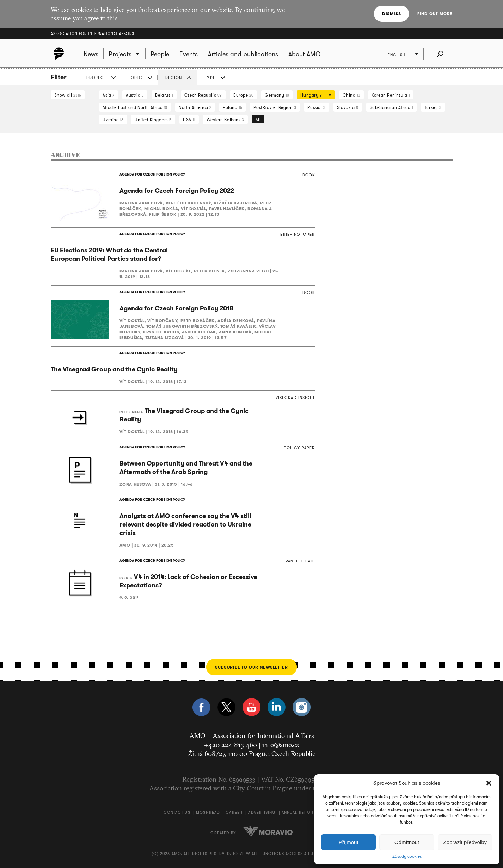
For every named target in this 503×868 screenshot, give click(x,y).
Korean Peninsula (391, 95)
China (351, 95)
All (258, 120)
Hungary (314, 96)
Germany (277, 95)
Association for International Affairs (93, 34)
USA (189, 120)
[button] (489, 783)
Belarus (164, 95)
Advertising (262, 812)
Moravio (268, 831)
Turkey (433, 107)
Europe (243, 95)
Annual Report (299, 812)
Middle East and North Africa (135, 107)
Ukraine (113, 120)
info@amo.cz (281, 745)
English (397, 55)
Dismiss (391, 14)
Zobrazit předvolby (465, 842)
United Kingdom (153, 120)
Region (174, 78)
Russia (316, 107)
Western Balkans (225, 120)
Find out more (435, 14)
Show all (68, 95)
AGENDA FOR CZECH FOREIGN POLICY (152, 174)
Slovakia (348, 107)
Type (210, 78)
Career (234, 812)
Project (96, 78)
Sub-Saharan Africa (391, 107)
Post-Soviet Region (275, 107)
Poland (232, 107)
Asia (109, 95)
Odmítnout (407, 842)
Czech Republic (203, 95)
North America (195, 107)
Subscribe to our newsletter (251, 667)
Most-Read (208, 812)
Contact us (177, 812)
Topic (136, 78)
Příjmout (349, 842)
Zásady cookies (407, 856)
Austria (135, 95)
